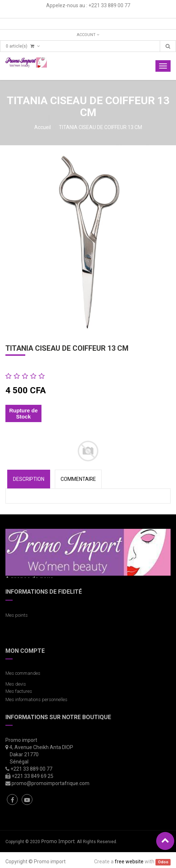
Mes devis (16, 684)
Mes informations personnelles (38, 699)
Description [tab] (29, 479)
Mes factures (19, 691)
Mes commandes (23, 673)
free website (129, 862)
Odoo (163, 862)
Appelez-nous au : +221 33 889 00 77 (88, 5)
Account (88, 35)
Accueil (43, 127)
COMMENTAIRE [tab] (78, 479)
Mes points (17, 615)
